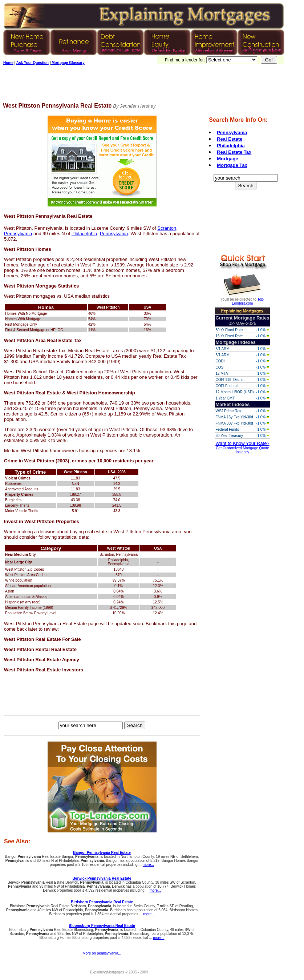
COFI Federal (226, 386)
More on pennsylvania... (102, 953)
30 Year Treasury (229, 436)
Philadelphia (84, 234)
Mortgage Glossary (67, 63)
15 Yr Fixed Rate (229, 336)
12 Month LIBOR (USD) (234, 392)
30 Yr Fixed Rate (229, 330)
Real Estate (230, 139)
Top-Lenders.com (248, 301)
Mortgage (228, 159)
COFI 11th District (230, 380)
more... (148, 865)
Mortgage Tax (232, 165)
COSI (220, 367)
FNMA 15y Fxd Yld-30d (234, 417)
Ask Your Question (33, 63)
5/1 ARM (222, 349)
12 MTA (222, 373)
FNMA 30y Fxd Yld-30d (234, 423)
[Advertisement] (135, 86)
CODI (220, 361)
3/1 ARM (222, 355)
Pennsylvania (18, 234)
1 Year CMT (225, 398)
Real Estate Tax (234, 152)
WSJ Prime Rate (229, 411)
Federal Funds (227, 429)
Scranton (167, 228)
